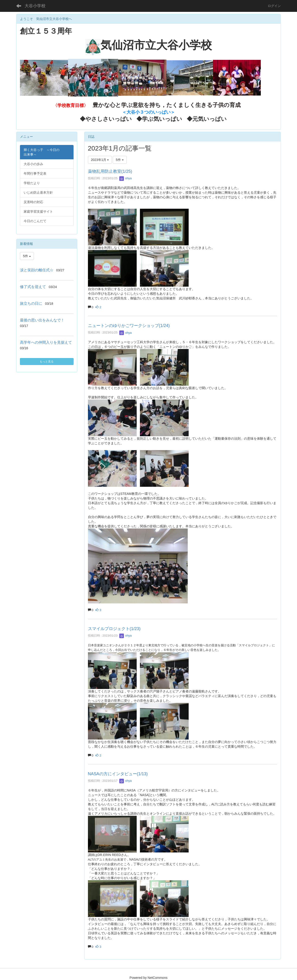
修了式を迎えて (33, 287)
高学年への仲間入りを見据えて (46, 342)
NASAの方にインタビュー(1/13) (118, 774)
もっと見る (47, 362)
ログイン (274, 6)
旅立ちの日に (31, 303)
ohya (126, 178)
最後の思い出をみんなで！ (42, 320)
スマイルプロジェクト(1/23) (114, 629)
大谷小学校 (35, 6)
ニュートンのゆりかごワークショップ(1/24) (129, 326)
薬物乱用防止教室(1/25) (110, 171)
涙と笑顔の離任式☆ (37, 270)
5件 (120, 160)
